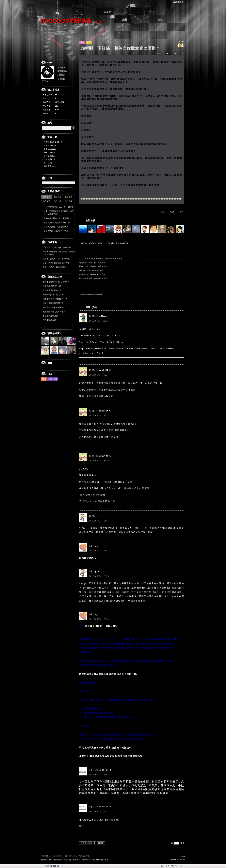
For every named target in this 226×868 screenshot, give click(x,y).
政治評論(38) (49, 159)
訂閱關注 (61, 75)
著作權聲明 (87, 860)
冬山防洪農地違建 (50, 316)
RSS (44, 379)
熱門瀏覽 (47, 201)
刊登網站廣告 (47, 860)
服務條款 (77, 860)
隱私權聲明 (98, 860)
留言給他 (61, 79)
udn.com (182, 859)
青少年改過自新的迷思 (52, 290)
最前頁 (83, 843)
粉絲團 (49, 866)
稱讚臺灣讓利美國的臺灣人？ (55, 299)
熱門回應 (58, 201)
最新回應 (58, 197)
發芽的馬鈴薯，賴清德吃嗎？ (91, 270)
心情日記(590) (50, 149)
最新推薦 (68, 197)
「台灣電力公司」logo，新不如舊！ (59, 207)
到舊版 (99, 22)
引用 (172, 212)
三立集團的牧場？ (50, 320)
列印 (182, 212)
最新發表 (47, 197)
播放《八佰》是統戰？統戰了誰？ (93, 266)
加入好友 (61, 67)
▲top (183, 856)
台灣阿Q (44, 80)
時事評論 (92, 243)
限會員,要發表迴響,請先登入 (91, 294)
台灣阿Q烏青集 (122, 243)
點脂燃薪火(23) (50, 166)
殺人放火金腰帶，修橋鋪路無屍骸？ (94, 278)
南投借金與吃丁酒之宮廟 (53, 295)
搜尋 (73, 128)
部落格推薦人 (55, 333)
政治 (100, 243)
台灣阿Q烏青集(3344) (53, 142)
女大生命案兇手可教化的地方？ (56, 282)
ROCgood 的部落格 (67, 21)
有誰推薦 (91, 221)
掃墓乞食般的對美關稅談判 (54, 303)
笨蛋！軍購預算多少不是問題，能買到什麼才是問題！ (102, 259)
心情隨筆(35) (49, 152)
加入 (167, 866)
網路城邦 (175, 866)
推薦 (162, 212)
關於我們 (58, 860)
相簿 (160, 20)
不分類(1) (48, 163)
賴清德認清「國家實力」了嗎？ (92, 274)
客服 (107, 860)
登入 (162, 866)
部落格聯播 (53, 379)
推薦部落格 (62, 71)
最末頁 (101, 843)
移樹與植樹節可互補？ (52, 286)
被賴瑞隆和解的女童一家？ (54, 312)
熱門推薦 (68, 201)
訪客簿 (108, 12)
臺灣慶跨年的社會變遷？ (53, 307)
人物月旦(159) (50, 145)
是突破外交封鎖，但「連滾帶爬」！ (94, 263)
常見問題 (67, 860)
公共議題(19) (49, 156)
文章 (125, 20)
